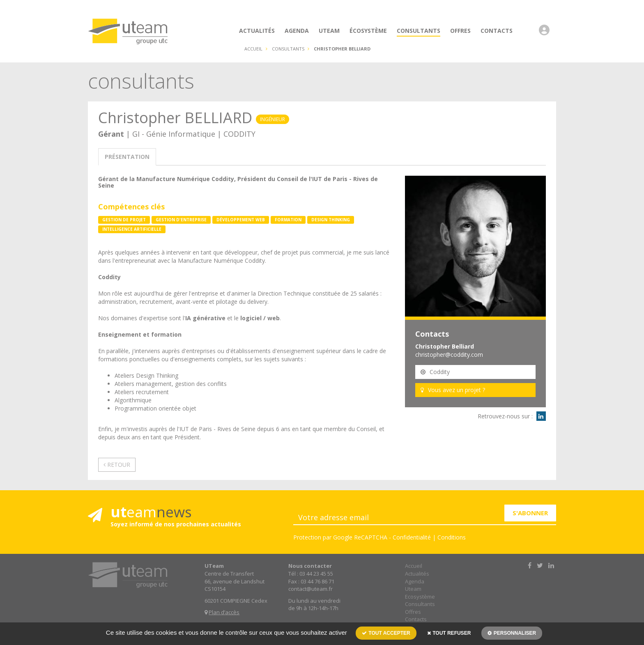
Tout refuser (449, 633)
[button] (546, 34)
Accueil (253, 49)
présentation (127, 157)
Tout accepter (386, 633)
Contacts (416, 619)
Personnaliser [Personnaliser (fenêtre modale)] (514, 633)
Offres (413, 612)
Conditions (452, 537)
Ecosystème (420, 597)
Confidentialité (412, 537)
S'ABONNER (530, 513)
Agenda (415, 581)
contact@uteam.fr (310, 589)
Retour (117, 465)
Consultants (420, 604)
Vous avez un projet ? (453, 390)
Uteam (413, 589)
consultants (288, 49)
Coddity (435, 372)
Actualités (417, 574)
